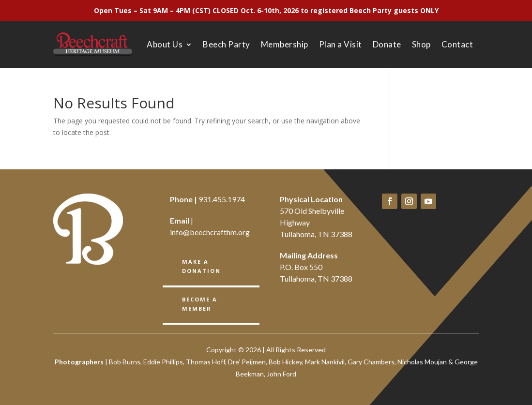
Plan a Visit (341, 44)
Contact (457, 44)
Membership (285, 44)
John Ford (281, 374)
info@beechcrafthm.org (210, 232)
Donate (387, 44)
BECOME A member (200, 304)
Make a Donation (201, 266)
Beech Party (227, 44)
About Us (165, 44)
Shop (421, 44)
